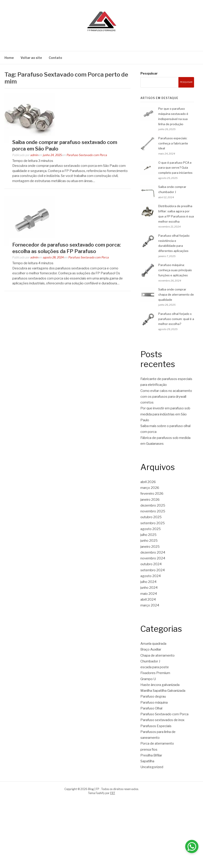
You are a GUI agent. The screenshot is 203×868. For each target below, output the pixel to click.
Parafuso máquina (154, 703)
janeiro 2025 (150, 547)
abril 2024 (148, 599)
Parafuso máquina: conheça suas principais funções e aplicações (175, 270)
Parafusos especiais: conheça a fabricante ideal (173, 143)
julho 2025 (148, 535)
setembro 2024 (153, 570)
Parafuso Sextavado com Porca (87, 155)
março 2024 (150, 605)
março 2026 (150, 488)
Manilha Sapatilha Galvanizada (163, 691)
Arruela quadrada (153, 644)
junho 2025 (149, 541)
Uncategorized (152, 767)
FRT (113, 793)
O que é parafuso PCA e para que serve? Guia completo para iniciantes (175, 168)
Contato (55, 58)
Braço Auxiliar (151, 649)
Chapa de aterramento (158, 655)
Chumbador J (150, 661)
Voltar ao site (31, 58)
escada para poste (155, 667)
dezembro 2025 (153, 505)
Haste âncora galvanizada (160, 685)
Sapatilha (147, 761)
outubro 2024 (151, 564)
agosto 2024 (151, 576)
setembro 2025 (153, 523)
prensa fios (149, 750)
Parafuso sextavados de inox (162, 720)
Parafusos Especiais (156, 726)
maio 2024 (149, 594)
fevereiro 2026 (152, 494)
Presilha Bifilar (151, 755)
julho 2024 (148, 582)
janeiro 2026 (150, 500)
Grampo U (148, 679)
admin (34, 155)
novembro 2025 (153, 511)
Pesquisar (149, 73)
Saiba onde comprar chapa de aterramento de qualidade (176, 294)
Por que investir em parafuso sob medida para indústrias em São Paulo (165, 414)
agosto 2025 (151, 529)
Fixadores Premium (155, 673)
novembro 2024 (153, 558)
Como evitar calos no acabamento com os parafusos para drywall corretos (166, 397)
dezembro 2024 (153, 552)
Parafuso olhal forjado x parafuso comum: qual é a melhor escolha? (176, 319)
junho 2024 (149, 588)
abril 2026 (148, 482)
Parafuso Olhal (151, 708)
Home (9, 58)
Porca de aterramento (157, 743)
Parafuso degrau (153, 696)
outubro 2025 (151, 517)
